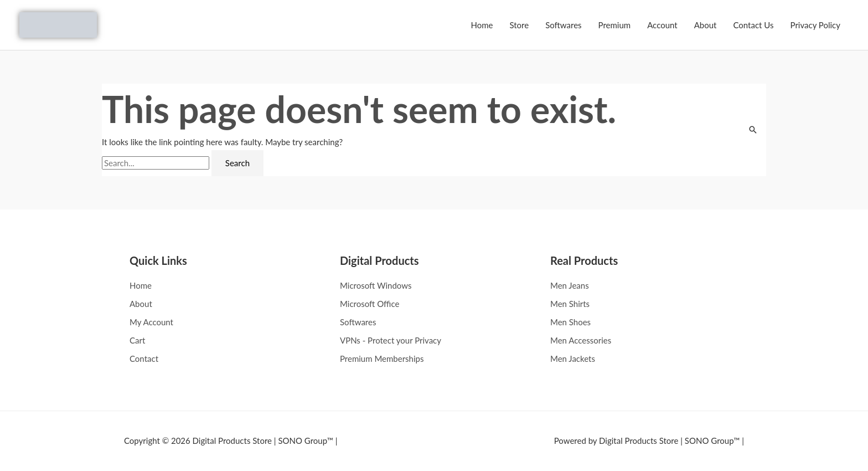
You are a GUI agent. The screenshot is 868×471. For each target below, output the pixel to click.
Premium (615, 25)
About (706, 25)
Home (482, 25)
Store (519, 25)
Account (662, 25)
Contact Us (753, 25)
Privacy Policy (815, 25)
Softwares (563, 25)
